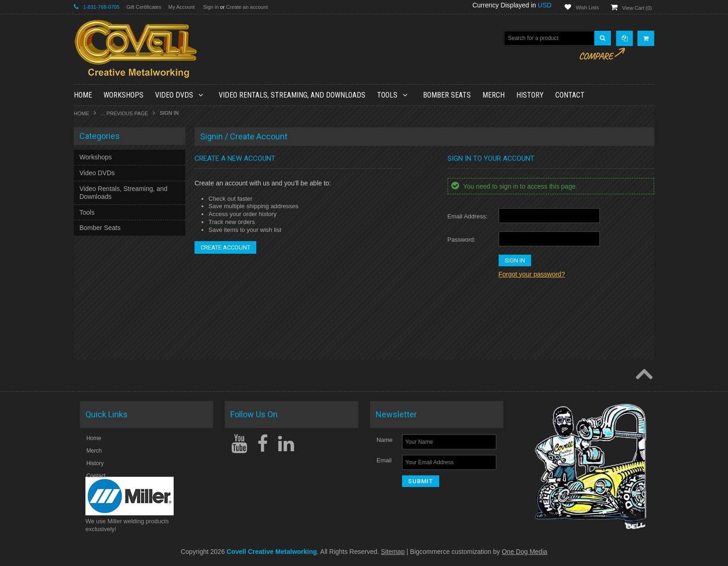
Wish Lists (587, 7)
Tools (391, 95)
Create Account (225, 247)
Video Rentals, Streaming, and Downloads (292, 95)
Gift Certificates (144, 7)
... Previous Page (124, 113)
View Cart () (637, 8)
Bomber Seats (447, 95)
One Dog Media (525, 552)
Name (385, 440)
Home (81, 113)
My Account (181, 7)
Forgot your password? (532, 274)
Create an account (247, 7)
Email (384, 460)
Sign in (211, 7)
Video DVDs (178, 95)
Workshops (123, 95)
